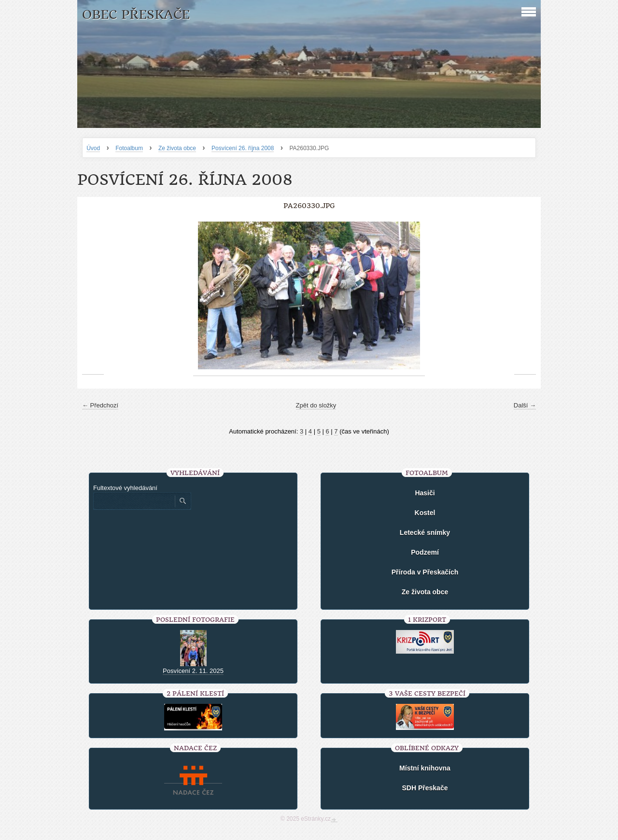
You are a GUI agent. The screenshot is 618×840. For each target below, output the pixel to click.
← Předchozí (100, 405)
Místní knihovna (425, 768)
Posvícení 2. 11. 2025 (193, 671)
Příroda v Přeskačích (425, 572)
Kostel (425, 513)
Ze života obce (177, 148)
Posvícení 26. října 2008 (243, 148)
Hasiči (425, 493)
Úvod (93, 148)
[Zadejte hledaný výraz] (134, 501)
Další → (525, 405)
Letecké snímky (425, 532)
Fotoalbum (129, 148)
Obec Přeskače (136, 15)
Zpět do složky (316, 405)
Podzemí (425, 552)
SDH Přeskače (425, 788)
